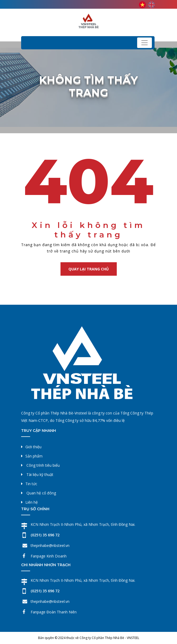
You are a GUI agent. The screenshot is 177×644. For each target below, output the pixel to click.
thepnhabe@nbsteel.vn (50, 545)
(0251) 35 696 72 (45, 535)
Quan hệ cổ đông (41, 493)
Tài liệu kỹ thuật (40, 474)
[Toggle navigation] (145, 43)
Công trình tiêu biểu (43, 465)
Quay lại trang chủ (89, 269)
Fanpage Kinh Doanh (49, 556)
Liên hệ (32, 502)
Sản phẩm (34, 456)
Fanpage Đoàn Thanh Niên (54, 612)
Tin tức (31, 484)
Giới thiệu (33, 447)
